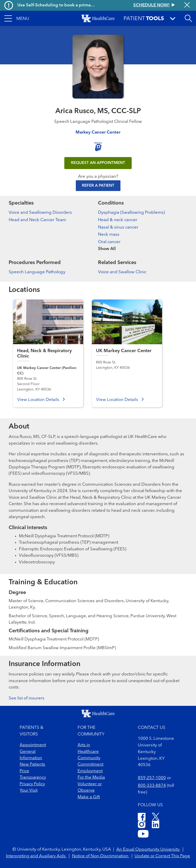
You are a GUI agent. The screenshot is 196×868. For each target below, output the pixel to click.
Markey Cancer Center (98, 132)
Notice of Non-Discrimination (101, 856)
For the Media (91, 777)
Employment (90, 771)
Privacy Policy (32, 784)
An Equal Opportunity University (148, 849)
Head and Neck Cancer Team (37, 220)
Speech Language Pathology (37, 272)
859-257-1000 (152, 778)
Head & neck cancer (118, 220)
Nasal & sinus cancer (118, 227)
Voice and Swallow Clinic (122, 272)
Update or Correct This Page (162, 856)
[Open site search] (188, 18)
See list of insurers (27, 698)
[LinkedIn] (156, 825)
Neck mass (109, 235)
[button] (17, 18)
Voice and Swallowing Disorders (40, 213)
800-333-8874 (152, 786)
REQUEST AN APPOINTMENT (98, 163)
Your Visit (29, 790)
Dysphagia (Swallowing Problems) (131, 213)
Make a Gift (89, 797)
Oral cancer (109, 242)
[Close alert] (187, 5)
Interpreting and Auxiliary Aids (36, 856)
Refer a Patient (98, 186)
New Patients (32, 764)
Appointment (33, 745)
